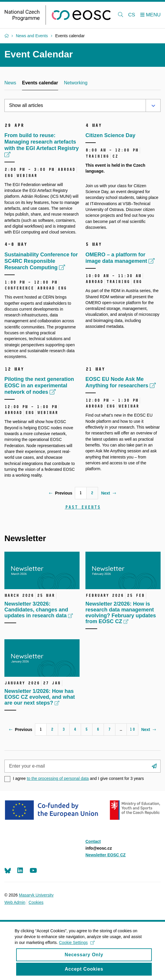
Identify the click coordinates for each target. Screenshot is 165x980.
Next (108, 493)
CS (132, 15)
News (10, 83)
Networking (76, 83)
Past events (83, 507)
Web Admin (15, 902)
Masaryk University (36, 895)
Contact (93, 841)
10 (132, 729)
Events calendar (40, 83)
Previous (61, 493)
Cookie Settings (77, 947)
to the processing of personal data (58, 778)
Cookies (36, 902)
